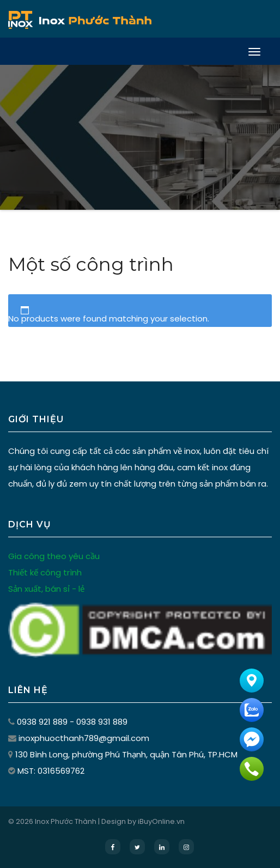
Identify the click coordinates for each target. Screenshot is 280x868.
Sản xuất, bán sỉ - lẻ (46, 589)
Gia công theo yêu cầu (54, 556)
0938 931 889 (102, 722)
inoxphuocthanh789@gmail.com (84, 738)
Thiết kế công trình (45, 572)
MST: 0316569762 (51, 771)
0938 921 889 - (47, 722)
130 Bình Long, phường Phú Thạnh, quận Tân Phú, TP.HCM (126, 754)
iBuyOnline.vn (161, 821)
